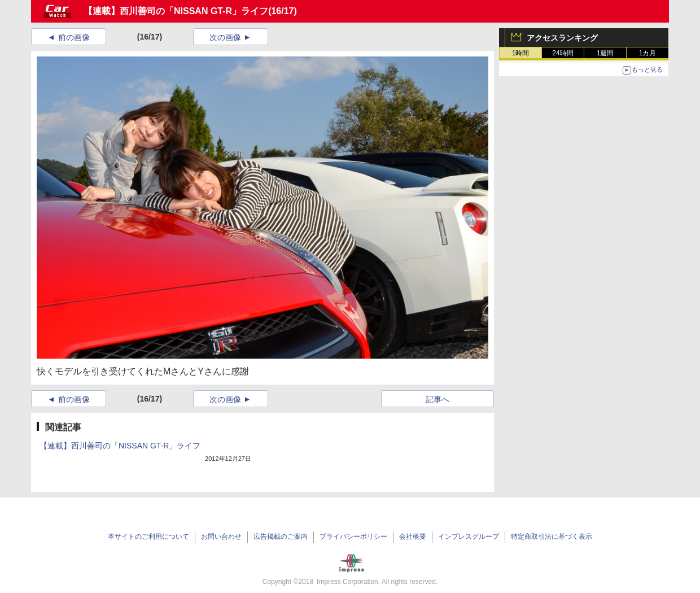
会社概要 (413, 537)
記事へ (438, 399)
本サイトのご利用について (148, 537)
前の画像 (74, 37)
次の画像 (225, 37)
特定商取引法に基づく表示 (552, 537)
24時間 (563, 53)
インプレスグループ (469, 537)
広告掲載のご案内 (281, 537)
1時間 (521, 53)
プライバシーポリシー (353, 537)
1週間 (605, 53)
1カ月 (648, 53)
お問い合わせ (221, 537)
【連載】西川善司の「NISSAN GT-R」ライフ (176, 11)
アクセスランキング (562, 38)
